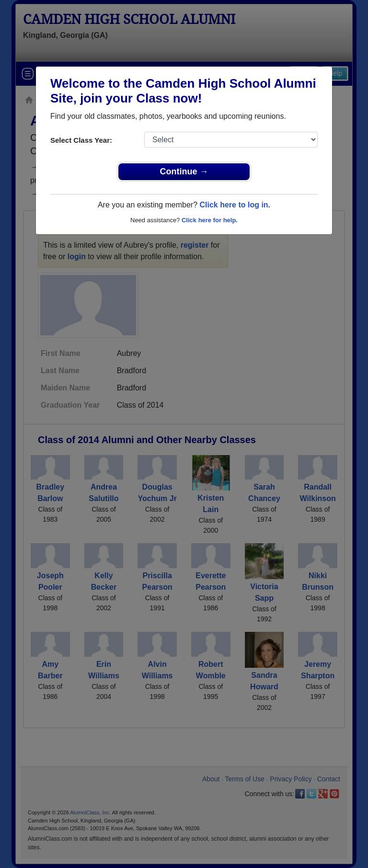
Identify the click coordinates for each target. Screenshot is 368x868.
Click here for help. (210, 220)
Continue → (184, 171)
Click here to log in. (235, 205)
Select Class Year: (81, 140)
